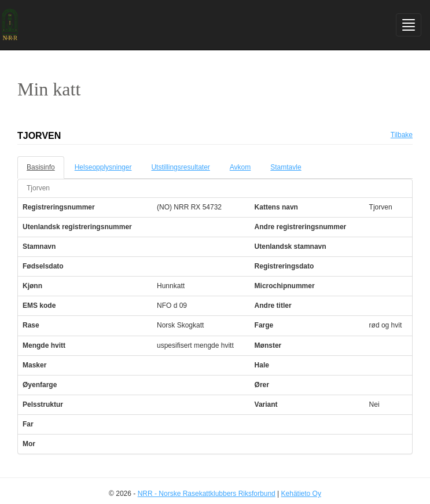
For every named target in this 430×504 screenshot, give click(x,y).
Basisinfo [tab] (41, 167)
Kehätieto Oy (301, 494)
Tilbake (402, 135)
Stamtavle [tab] (286, 167)
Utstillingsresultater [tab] (180, 167)
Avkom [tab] (240, 167)
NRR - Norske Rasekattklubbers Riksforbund (207, 494)
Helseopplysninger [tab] (103, 167)
